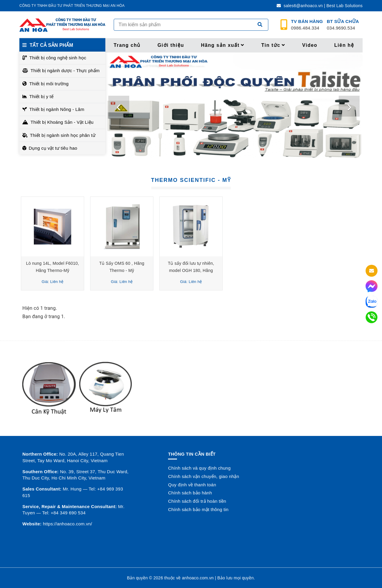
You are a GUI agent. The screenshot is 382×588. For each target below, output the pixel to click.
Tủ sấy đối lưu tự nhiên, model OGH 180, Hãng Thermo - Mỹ (191, 271)
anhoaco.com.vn (198, 578)
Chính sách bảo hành (190, 493)
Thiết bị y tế (41, 96)
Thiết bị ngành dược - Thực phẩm (65, 71)
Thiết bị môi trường (49, 84)
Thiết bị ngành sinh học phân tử (63, 135)
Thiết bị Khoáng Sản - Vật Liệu (62, 122)
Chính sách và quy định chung (199, 468)
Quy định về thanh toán (192, 485)
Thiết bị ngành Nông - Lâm (57, 109)
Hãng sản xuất (223, 45)
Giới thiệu (171, 45)
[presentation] (119, 106)
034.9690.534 (343, 25)
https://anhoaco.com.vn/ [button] (68, 524)
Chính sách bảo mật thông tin (198, 509)
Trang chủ (127, 45)
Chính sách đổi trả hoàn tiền (197, 501)
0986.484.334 (307, 25)
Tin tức (273, 45)
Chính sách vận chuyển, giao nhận (204, 476)
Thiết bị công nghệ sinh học (58, 58)
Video (310, 45)
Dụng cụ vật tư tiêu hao (53, 148)
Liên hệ (344, 45)
